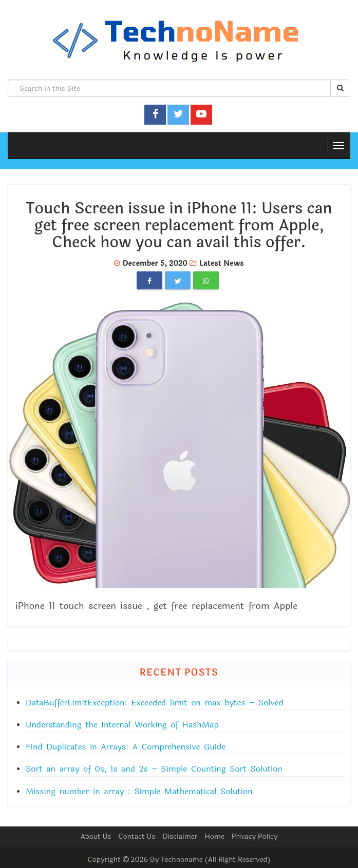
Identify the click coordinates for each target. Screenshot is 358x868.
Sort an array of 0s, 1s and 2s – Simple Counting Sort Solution (154, 769)
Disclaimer (180, 836)
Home (214, 836)
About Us (96, 836)
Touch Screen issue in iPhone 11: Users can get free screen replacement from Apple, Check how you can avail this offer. (179, 225)
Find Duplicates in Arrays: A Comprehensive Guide (126, 747)
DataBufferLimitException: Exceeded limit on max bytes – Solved (155, 703)
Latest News (222, 263)
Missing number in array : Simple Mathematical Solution (139, 791)
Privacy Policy (255, 836)
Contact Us (137, 836)
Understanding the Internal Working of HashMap (122, 725)
